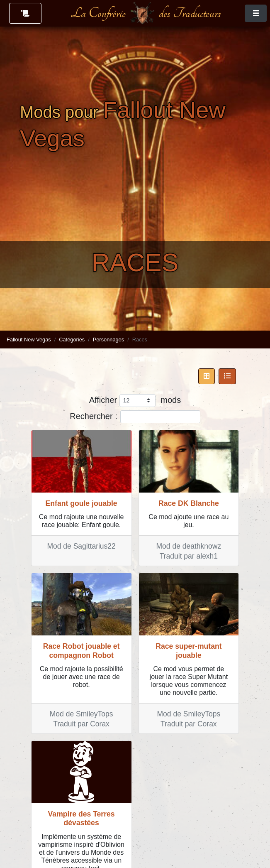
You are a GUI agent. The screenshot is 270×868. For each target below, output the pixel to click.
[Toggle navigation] (256, 13)
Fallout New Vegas (29, 340)
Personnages (108, 340)
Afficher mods (135, 401)
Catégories (72, 340)
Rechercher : (135, 417)
